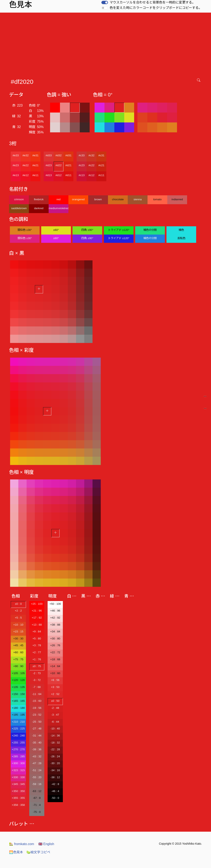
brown (98, 199)
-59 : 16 (37, 784)
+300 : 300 (18, 763)
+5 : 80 (37, 639)
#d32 (59, 155)
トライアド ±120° (119, 230)
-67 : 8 (37, 798)
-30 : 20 (55, 763)
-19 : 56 (37, 708)
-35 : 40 (37, 743)
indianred (177, 199)
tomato (158, 199)
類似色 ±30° (25, 230)
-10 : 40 (55, 729)
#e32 (26, 155)
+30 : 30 (18, 639)
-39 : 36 (37, 749)
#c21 (101, 165)
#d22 (59, 165)
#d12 (59, 175)
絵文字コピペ (38, 852)
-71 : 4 (37, 805)
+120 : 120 (18, 680)
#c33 (82, 155)
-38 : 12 (55, 777)
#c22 (92, 165)
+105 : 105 (18, 673)
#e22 (26, 165)
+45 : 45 (18, 645)
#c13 (82, 175)
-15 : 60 (37, 701)
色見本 (16, 852)
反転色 (181, 238)
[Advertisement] (106, 44)
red (58, 199)
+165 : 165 (18, 701)
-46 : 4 (55, 791)
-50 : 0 (55, 798)
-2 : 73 (37, 673)
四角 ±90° (87, 230)
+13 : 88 (37, 625)
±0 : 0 (18, 604)
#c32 (92, 155)
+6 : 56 (55, 680)
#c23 (82, 165)
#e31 (35, 155)
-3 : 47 (55, 715)
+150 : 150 (18, 694)
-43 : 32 (37, 756)
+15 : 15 (18, 631)
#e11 (35, 175)
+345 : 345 (18, 784)
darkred (39, 208)
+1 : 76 (37, 659)
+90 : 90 (18, 666)
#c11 (101, 175)
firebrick (39, 199)
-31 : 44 (37, 736)
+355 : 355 (18, 798)
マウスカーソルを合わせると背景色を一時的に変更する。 (152, 2)
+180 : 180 (18, 708)
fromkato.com (22, 844)
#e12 (26, 175)
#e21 (35, 165)
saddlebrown (19, 208)
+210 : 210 (18, 722)
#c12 (92, 175)
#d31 (68, 155)
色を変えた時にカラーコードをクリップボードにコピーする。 (156, 8)
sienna (138, 199)
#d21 (68, 165)
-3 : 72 (37, 680)
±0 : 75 (37, 666)
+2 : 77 (37, 652)
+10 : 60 (55, 673)
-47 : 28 (37, 763)
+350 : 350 (18, 791)
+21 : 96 (37, 611)
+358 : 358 (18, 805)
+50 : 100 (55, 604)
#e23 (16, 165)
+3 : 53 (55, 687)
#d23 (49, 165)
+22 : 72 (55, 652)
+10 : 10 (18, 625)
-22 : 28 (55, 749)
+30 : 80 (55, 639)
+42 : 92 (55, 618)
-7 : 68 (37, 687)
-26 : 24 (55, 756)
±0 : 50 (55, 701)
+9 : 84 (37, 631)
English (46, 844)
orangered (78, 199)
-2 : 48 (55, 708)
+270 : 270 (18, 749)
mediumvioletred (59, 208)
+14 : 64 (55, 666)
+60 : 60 (18, 652)
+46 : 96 (55, 611)
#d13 (49, 175)
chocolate (118, 199)
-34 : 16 (55, 770)
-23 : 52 (37, 715)
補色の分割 (150, 230)
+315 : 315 (18, 770)
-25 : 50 (37, 722)
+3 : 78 (37, 645)
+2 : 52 (55, 694)
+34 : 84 (55, 631)
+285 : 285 (18, 756)
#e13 (16, 175)
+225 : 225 (18, 729)
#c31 (101, 155)
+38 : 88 (55, 625)
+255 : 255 (18, 743)
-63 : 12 (37, 791)
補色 (181, 230)
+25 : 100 (37, 604)
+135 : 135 (18, 687)
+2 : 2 (18, 611)
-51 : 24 (37, 770)
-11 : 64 (37, 694)
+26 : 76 (55, 645)
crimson (19, 199)
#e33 (16, 155)
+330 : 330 (18, 777)
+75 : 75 (18, 659)
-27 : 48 (37, 729)
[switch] (105, 2)
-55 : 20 (37, 777)
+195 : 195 (18, 715)
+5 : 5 (18, 618)
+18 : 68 (55, 659)
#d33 (49, 155)
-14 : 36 (55, 736)
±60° (56, 230)
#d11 (68, 175)
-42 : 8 (55, 784)
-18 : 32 (55, 743)
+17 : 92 (37, 618)
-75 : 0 (37, 812)
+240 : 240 (18, 736)
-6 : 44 (55, 722)
